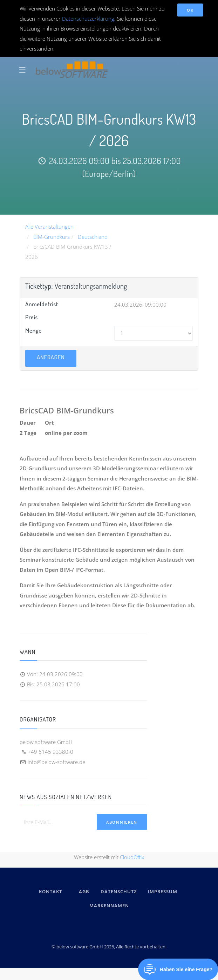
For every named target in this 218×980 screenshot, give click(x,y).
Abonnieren (122, 822)
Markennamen (109, 906)
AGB (84, 891)
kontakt (50, 891)
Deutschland (93, 237)
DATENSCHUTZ (119, 891)
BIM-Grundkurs (52, 237)
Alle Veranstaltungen (49, 227)
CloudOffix (132, 857)
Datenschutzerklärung (88, 19)
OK (190, 10)
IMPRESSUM (164, 891)
